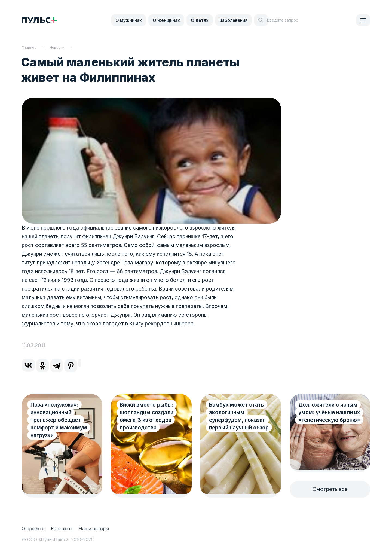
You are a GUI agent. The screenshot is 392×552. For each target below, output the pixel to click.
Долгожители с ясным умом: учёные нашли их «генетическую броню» (329, 412)
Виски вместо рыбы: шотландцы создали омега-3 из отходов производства (147, 416)
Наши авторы (94, 529)
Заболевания (233, 20)
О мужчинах (129, 20)
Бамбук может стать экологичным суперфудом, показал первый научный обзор (239, 416)
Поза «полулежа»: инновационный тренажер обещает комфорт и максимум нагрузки (59, 420)
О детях (200, 20)
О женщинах (166, 20)
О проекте (33, 529)
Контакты (62, 529)
